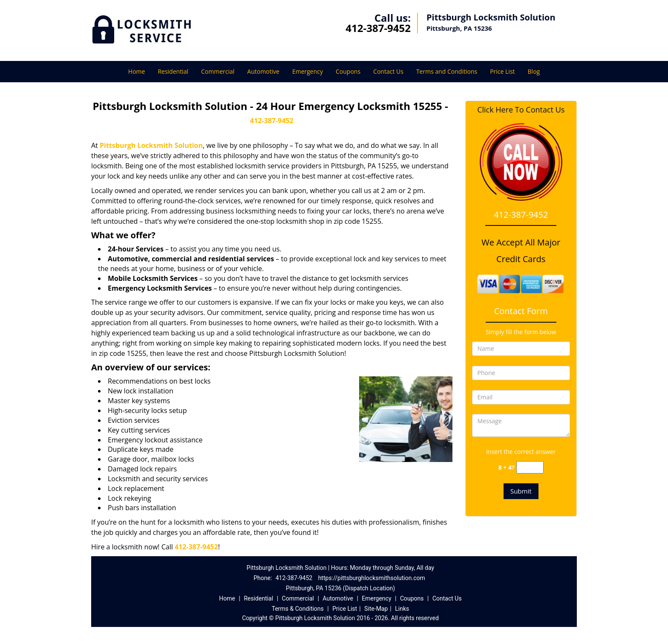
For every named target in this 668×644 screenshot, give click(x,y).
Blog (534, 71)
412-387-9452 (378, 28)
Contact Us (388, 71)
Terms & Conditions (298, 609)
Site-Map (376, 609)
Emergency (308, 71)
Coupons (348, 71)
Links (402, 609)
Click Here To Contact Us (521, 110)
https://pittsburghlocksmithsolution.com (372, 578)
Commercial (218, 71)
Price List (502, 71)
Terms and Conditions (447, 71)
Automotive (263, 71)
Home (137, 71)
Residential (173, 71)
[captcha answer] (530, 467)
